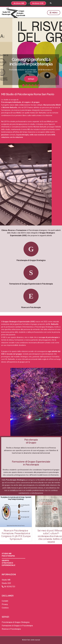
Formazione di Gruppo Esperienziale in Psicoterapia (31, 284)
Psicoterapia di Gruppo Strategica (31, 260)
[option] (31, 53)
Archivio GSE (38, 3)
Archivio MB (19, 3)
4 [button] (33, 85)
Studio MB (6, 580)
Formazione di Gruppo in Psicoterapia (17, 626)
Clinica (4, 230)
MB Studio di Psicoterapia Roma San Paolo (28, 94)
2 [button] (26, 85)
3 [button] (30, 85)
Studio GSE (6, 583)
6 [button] (39, 85)
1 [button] (23, 85)
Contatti (5, 601)
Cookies (5, 608)
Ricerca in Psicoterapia (31, 307)
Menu (54, 13)
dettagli (31, 79)
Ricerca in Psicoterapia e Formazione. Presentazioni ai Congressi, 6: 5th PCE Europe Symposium (16, 535)
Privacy (5, 604)
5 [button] (36, 85)
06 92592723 (8, 587)
